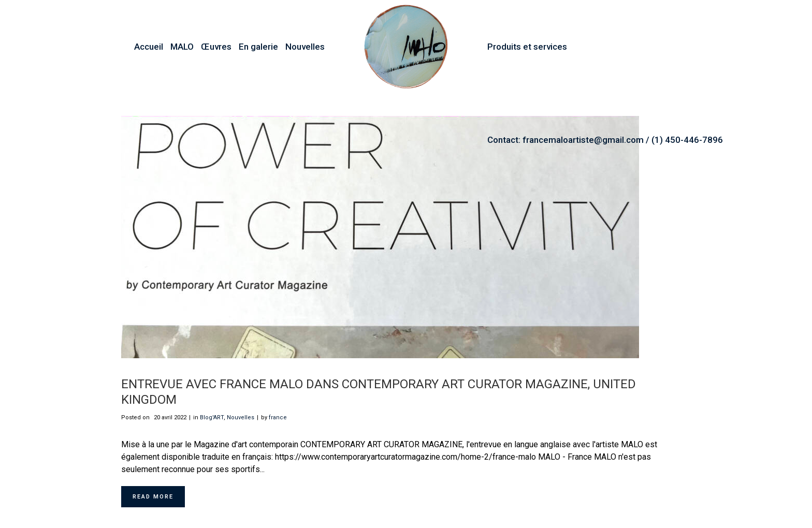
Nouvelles (241, 417)
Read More (153, 497)
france (278, 417)
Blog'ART (212, 417)
